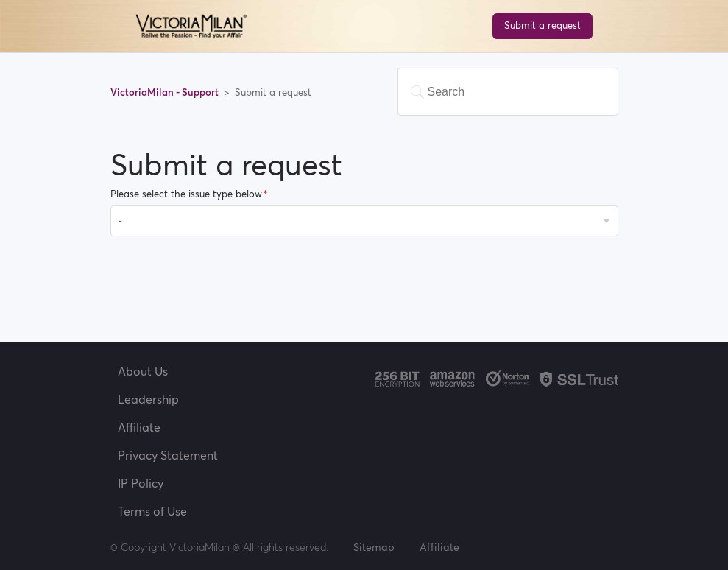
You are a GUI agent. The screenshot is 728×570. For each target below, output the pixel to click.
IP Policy (141, 483)
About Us (143, 371)
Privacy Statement (168, 455)
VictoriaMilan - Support (166, 92)
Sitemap (374, 547)
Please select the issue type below (186, 194)
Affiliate (139, 427)
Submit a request (543, 25)
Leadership (148, 399)
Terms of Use (152, 511)
